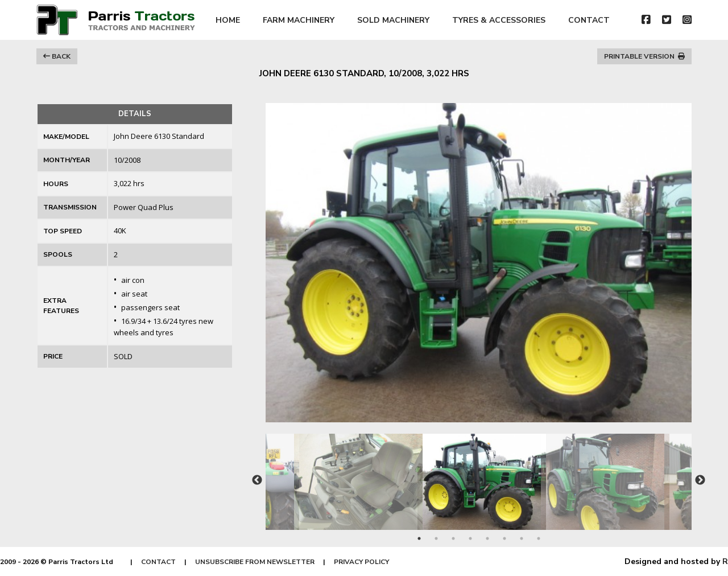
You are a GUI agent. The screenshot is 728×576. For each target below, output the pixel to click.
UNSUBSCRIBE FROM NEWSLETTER (255, 562)
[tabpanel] (479, 476)
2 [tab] (436, 538)
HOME (228, 20)
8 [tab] (539, 538)
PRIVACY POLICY (361, 562)
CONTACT (589, 20)
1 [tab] (419, 538)
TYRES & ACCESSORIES (499, 20)
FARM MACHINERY (299, 20)
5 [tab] (487, 538)
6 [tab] (504, 538)
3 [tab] (453, 538)
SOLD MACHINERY (393, 20)
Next (700, 480)
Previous (257, 480)
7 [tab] (522, 538)
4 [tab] (470, 538)
